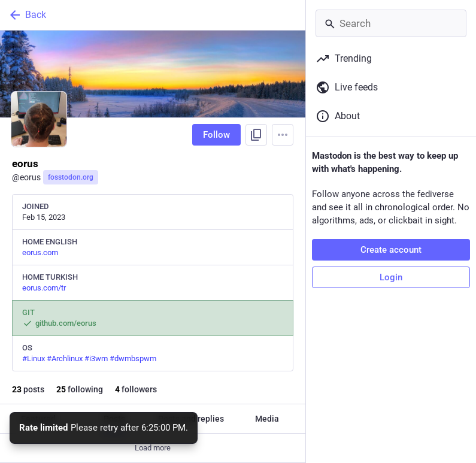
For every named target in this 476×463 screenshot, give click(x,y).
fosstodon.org (71, 177)
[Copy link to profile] (256, 135)
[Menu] (283, 135)
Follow (216, 135)
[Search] (391, 23)
